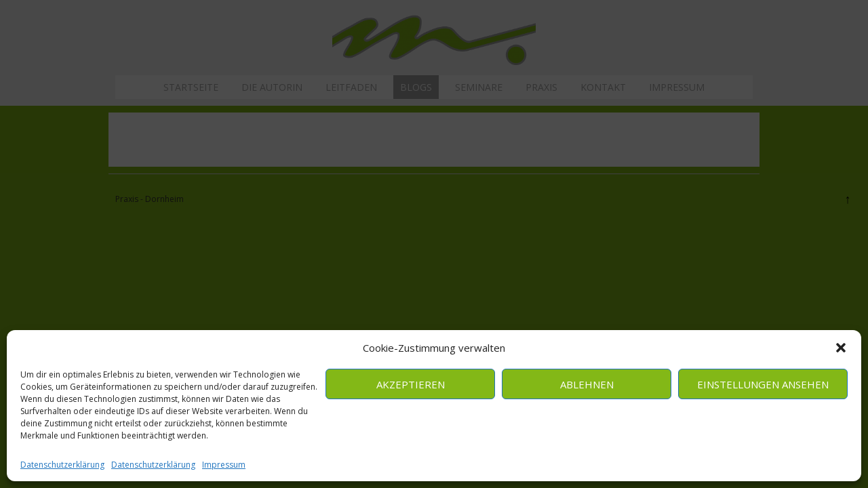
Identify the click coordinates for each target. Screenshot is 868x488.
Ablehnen (587, 384)
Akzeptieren (411, 384)
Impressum (224, 465)
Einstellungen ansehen (763, 384)
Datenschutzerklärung (62, 465)
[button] (841, 348)
